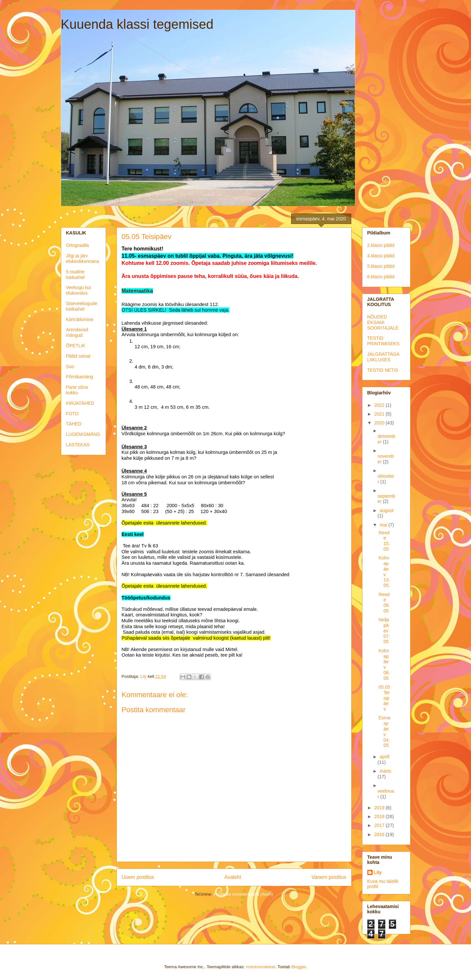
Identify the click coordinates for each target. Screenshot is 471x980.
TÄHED (74, 424)
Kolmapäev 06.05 (384, 664)
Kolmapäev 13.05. (384, 572)
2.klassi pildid (381, 245)
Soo (70, 367)
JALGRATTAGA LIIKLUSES (383, 357)
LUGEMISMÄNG (83, 434)
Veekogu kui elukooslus (78, 290)
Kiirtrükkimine (80, 319)
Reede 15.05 (384, 541)
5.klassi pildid (381, 266)
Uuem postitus (138, 877)
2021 (380, 414)
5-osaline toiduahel (75, 275)
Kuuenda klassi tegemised (137, 24)
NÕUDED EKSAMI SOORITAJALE (383, 322)
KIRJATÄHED (80, 403)
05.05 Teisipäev (384, 698)
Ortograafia (78, 245)
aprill (385, 757)
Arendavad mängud (77, 332)
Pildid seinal (78, 356)
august (387, 510)
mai (384, 525)
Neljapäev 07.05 (384, 631)
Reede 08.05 (384, 603)
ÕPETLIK (76, 346)
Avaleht (233, 877)
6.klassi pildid (381, 277)
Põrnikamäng (80, 377)
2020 (380, 423)
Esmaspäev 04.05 (384, 731)
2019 (380, 808)
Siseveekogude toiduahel (82, 306)
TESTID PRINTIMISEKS (384, 341)
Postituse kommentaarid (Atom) (243, 894)
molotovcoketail (261, 967)
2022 (380, 405)
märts (385, 771)
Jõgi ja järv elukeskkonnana (83, 258)
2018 (380, 817)
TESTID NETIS (383, 370)
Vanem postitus (329, 877)
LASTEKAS (78, 445)
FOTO (72, 414)
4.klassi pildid (381, 256)
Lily (378, 872)
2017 (380, 825)
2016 (380, 834)
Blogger (299, 967)
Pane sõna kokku (77, 390)
